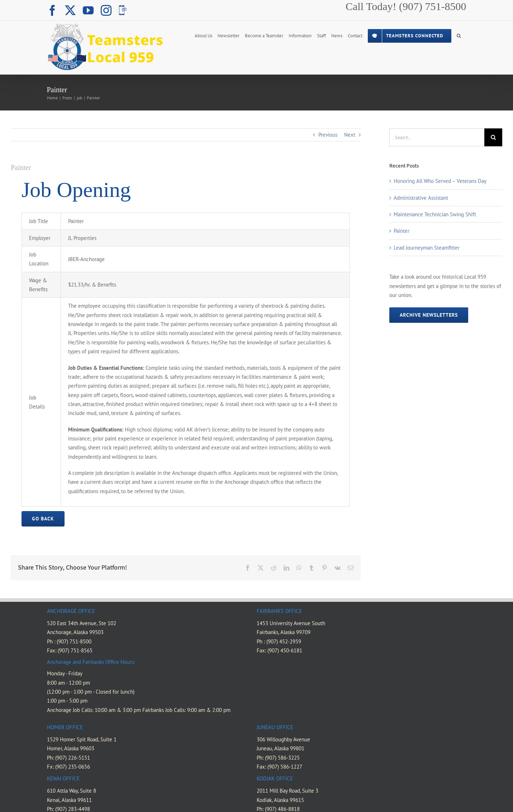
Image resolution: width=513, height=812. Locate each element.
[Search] (493, 137)
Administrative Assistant (421, 198)
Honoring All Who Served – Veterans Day (440, 181)
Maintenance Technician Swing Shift (435, 214)
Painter (402, 231)
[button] (459, 35)
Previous (328, 135)
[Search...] (437, 137)
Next (350, 135)
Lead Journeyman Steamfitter (427, 248)
